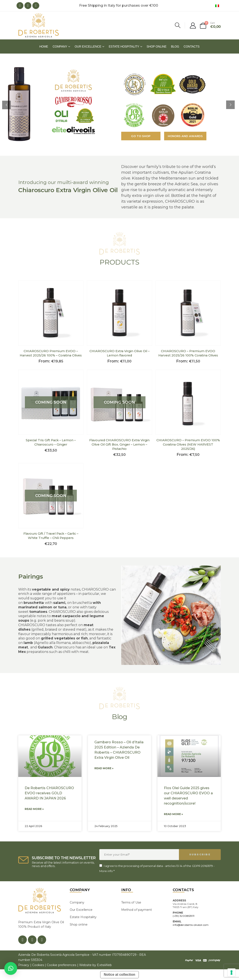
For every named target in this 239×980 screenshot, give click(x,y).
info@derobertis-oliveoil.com (191, 925)
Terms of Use (131, 902)
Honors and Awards (185, 136)
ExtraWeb (104, 965)
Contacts (192, 46)
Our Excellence (88, 46)
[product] (51, 313)
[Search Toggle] (178, 25)
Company (60, 46)
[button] (11, 968)
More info (106, 871)
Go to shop (141, 136)
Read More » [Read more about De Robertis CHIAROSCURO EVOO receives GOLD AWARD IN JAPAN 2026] (34, 809)
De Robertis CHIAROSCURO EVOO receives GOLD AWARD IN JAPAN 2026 (49, 793)
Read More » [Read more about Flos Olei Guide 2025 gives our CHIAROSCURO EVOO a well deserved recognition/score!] (173, 814)
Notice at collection (120, 975)
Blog (175, 46)
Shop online (157, 46)
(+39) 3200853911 (184, 916)
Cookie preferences (61, 965)
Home (44, 46)
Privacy (24, 965)
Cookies (38, 965)
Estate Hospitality (124, 46)
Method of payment (137, 910)
